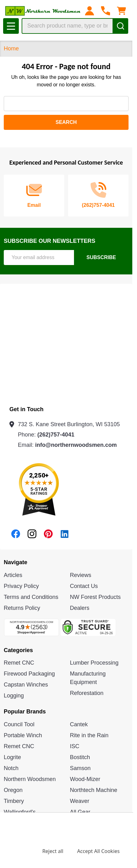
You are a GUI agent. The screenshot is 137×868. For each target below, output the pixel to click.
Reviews (81, 575)
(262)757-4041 (56, 435)
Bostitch (80, 757)
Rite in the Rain (89, 735)
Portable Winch (23, 735)
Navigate (16, 562)
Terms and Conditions (31, 597)
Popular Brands (25, 712)
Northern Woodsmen (30, 779)
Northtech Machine (94, 790)
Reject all (53, 851)
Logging (14, 696)
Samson (80, 768)
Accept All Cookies (98, 851)
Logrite (12, 757)
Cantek (79, 724)
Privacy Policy (21, 586)
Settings (19, 851)
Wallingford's (20, 812)
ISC (75, 746)
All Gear (80, 812)
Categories (18, 650)
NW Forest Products (95, 597)
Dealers (80, 608)
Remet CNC (19, 663)
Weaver (80, 801)
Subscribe (101, 257)
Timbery (14, 801)
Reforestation (87, 693)
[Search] (120, 26)
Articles (13, 575)
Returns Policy (22, 608)
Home (11, 49)
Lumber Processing (94, 663)
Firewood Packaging (29, 674)
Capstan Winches (26, 685)
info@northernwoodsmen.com (76, 445)
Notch (11, 768)
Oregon (13, 790)
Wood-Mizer (85, 779)
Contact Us (84, 586)
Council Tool (19, 724)
